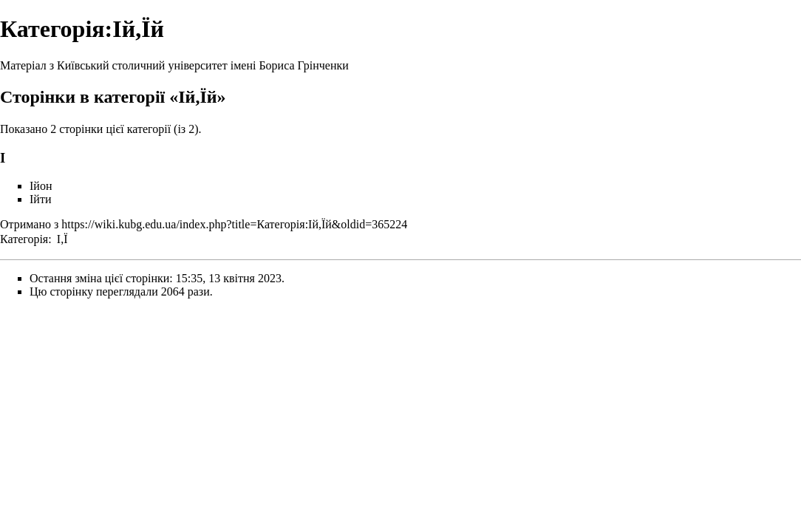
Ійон (41, 186)
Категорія (24, 239)
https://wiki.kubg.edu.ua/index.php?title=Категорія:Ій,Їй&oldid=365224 (234, 224)
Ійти (40, 199)
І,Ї (62, 239)
